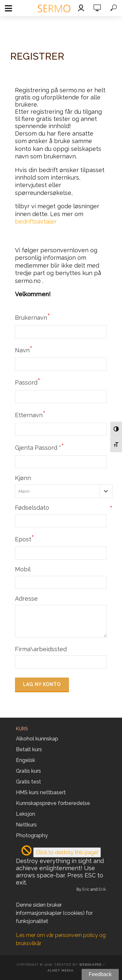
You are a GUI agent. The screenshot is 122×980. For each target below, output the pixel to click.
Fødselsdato (64, 508)
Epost (25, 538)
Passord (28, 382)
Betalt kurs (29, 749)
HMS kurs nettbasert (41, 792)
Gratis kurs (28, 771)
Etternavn (30, 414)
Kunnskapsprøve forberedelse (53, 803)
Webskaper (90, 965)
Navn (24, 349)
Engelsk (26, 760)
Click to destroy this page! (67, 852)
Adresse (26, 599)
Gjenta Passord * (40, 447)
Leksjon (26, 814)
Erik (102, 889)
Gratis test (28, 782)
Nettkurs (26, 825)
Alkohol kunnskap (37, 739)
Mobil (23, 569)
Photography (32, 835)
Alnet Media (61, 970)
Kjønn (23, 478)
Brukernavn (33, 317)
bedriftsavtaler (36, 221)
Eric (86, 889)
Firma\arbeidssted (41, 649)
